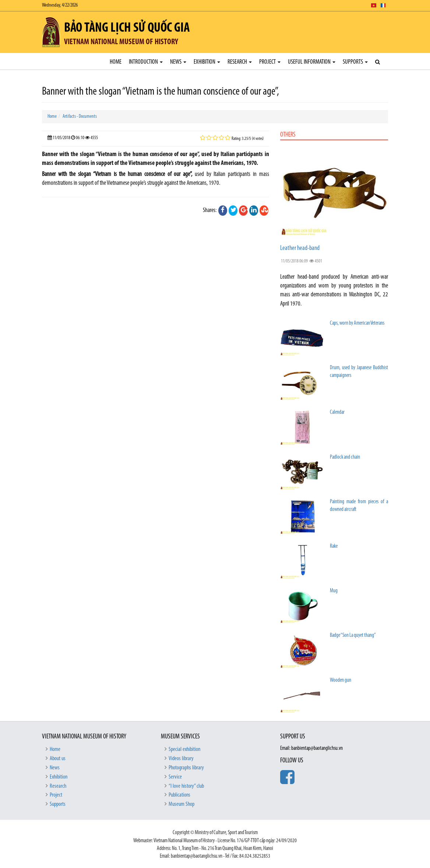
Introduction (146, 62)
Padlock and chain (345, 457)
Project (270, 62)
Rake (334, 546)
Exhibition (207, 62)
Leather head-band (300, 248)
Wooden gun (341, 680)
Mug (334, 591)
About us (58, 759)
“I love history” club (186, 786)
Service (175, 777)
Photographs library (186, 768)
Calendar (337, 412)
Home (116, 62)
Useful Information (312, 62)
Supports (355, 62)
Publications (179, 795)
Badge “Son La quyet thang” (353, 636)
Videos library (181, 759)
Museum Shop (181, 804)
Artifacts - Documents (80, 117)
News (178, 62)
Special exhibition (184, 749)
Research (240, 62)
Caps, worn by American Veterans (357, 323)
